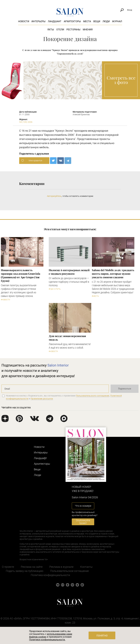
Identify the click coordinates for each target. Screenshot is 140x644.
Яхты (51, 30)
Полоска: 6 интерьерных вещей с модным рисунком (69, 272)
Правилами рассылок (42, 399)
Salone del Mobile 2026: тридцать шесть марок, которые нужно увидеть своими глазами (113, 274)
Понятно (102, 636)
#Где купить (55, 289)
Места (87, 21)
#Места (95, 296)
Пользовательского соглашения (93, 396)
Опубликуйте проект (83, 522)
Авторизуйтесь (54, 196)
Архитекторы (72, 21)
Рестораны (73, 30)
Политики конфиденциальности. (47, 640)
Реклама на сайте (32, 567)
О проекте (8, 567)
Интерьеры (38, 21)
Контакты (86, 567)
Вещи (97, 21)
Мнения (88, 30)
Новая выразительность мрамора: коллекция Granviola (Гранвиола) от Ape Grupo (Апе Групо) (20, 275)
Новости (24, 21)
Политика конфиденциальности (50, 575)
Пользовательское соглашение (69, 571)
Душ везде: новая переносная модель (67, 338)
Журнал (117, 21)
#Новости (5, 300)
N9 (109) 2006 (26, 122)
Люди (106, 21)
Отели (60, 30)
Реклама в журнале (61, 567)
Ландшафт (55, 21)
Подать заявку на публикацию (25, 571)
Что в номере (83, 506)
